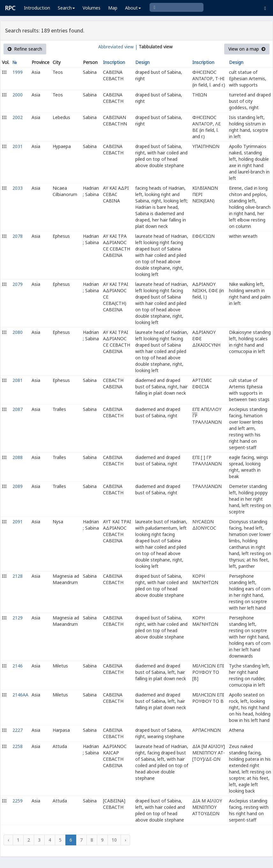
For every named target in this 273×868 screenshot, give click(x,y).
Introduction (37, 8)
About (133, 8)
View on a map (247, 49)
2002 (18, 117)
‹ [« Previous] (8, 840)
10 (114, 840)
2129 (18, 618)
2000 (18, 95)
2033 (18, 188)
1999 (18, 72)
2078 (18, 236)
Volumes (92, 8)
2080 (18, 332)
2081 (18, 380)
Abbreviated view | (118, 47)
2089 (18, 486)
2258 (18, 746)
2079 (18, 284)
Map (113, 8)
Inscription (114, 62)
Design (142, 62)
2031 (18, 146)
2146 (18, 666)
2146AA (20, 695)
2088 (18, 457)
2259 (18, 801)
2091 (18, 522)
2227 (18, 730)
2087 (18, 409)
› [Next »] (125, 840)
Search (66, 8)
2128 (18, 576)
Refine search (25, 49)
